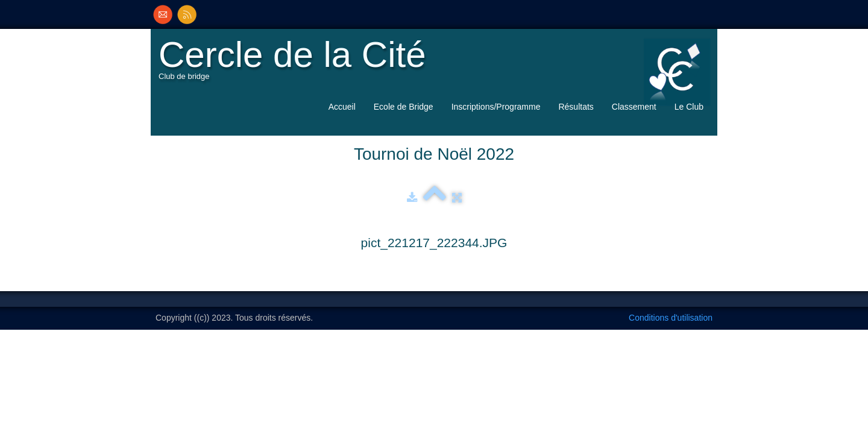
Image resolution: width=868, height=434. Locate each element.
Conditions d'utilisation (671, 318)
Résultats (576, 107)
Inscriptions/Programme (496, 107)
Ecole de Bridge (404, 107)
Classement (634, 107)
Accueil (342, 107)
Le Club (689, 107)
